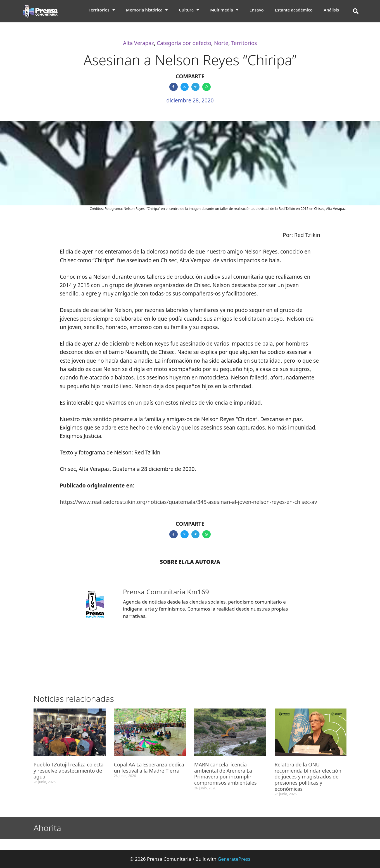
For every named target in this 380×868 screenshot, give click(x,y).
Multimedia (224, 10)
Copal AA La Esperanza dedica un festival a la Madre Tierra (149, 768)
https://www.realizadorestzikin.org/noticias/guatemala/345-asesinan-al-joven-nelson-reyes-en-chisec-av (188, 502)
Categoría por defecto (184, 43)
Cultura (189, 10)
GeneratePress (234, 859)
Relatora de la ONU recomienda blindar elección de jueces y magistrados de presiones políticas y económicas (308, 776)
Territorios (102, 10)
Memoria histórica (147, 10)
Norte (221, 43)
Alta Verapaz (138, 43)
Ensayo (257, 10)
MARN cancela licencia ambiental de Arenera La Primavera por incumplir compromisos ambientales (225, 774)
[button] (356, 11)
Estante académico (294, 10)
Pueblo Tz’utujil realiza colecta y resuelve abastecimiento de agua (69, 770)
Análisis (332, 10)
